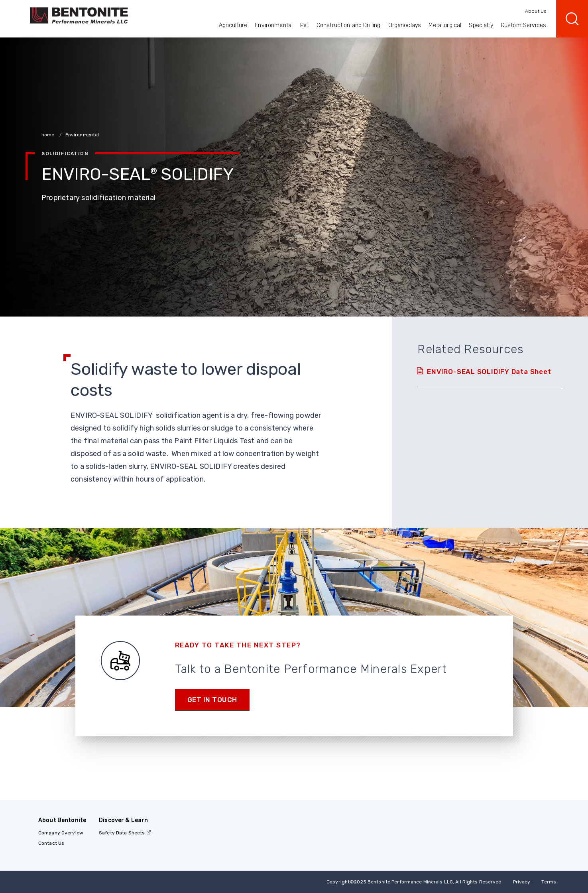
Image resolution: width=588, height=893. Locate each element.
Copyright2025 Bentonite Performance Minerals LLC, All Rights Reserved (414, 882)
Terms (549, 882)
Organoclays (405, 25)
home (49, 135)
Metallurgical (445, 25)
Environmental (274, 25)
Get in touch (212, 700)
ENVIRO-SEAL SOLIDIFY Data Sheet (489, 372)
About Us (536, 11)
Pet (304, 25)
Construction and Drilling (349, 25)
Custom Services (523, 25)
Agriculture (233, 25)
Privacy (522, 882)
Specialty (481, 25)
